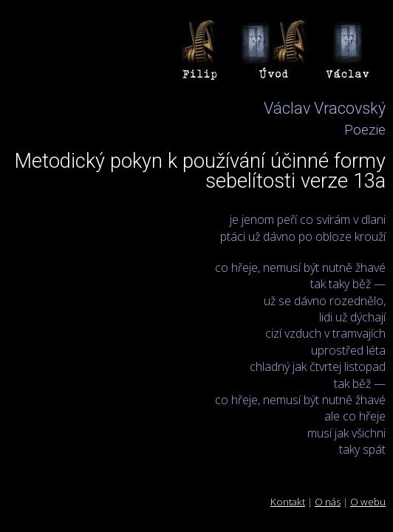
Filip (201, 52)
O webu (368, 502)
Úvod (275, 52)
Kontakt (288, 502)
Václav (349, 52)
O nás (328, 502)
